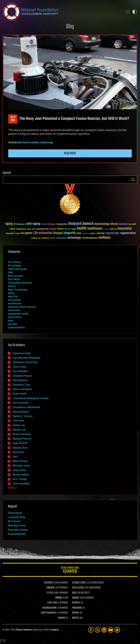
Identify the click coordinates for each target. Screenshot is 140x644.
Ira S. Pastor (20, 479)
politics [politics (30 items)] (93, 234)
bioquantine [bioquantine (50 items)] (62, 224)
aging (11, 293)
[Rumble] (117, 630)
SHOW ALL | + (13, 488)
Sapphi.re (55, 630)
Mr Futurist (14, 521)
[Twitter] (97, 630)
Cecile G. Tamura (23, 416)
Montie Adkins (21, 475)
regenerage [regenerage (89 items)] (112, 233)
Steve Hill (18, 452)
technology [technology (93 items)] (74, 238)
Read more (70, 153)
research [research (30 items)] (34, 238)
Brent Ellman (20, 461)
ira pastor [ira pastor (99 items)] (26, 233)
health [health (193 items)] (82, 229)
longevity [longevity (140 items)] (70, 233)
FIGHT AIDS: (52, 603)
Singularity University (20, 283)
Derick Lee (19, 425)
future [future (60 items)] (60, 229)
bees (10, 321)
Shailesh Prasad (22, 376)
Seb (15, 457)
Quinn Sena (22, 143)
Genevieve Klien (22, 353)
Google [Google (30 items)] (74, 229)
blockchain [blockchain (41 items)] (123, 224)
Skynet (12, 286)
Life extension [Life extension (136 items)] (43, 233)
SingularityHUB (17, 534)
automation (15, 317)
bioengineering (16, 327)
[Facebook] (91, 630)
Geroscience (15, 513)
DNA (10, 272)
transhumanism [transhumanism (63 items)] (90, 238)
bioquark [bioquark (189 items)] (75, 224)
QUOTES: (76, 618)
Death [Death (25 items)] (33, 229)
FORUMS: (62, 618)
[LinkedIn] (104, 630)
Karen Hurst (20, 394)
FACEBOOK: (49, 583)
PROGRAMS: (77, 608)
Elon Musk (14, 279)
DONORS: (59, 598)
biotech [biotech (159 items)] (88, 224)
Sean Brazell (20, 443)
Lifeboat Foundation (24, 630)
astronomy (14, 310)
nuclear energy (46, 143)
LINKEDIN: (50, 588)
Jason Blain (20, 470)
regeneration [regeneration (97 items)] (128, 233)
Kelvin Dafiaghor (22, 389)
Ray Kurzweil (15, 276)
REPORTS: (76, 603)
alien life (13, 296)
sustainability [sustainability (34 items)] (61, 238)
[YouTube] (111, 630)
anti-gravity (14, 300)
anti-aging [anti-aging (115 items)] (33, 224)
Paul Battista (20, 380)
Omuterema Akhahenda (26, 407)
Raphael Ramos (22, 439)
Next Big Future (17, 526)
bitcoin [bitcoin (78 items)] (114, 224)
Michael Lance (21, 466)
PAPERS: (76, 613)
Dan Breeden (20, 371)
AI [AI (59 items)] (15, 224)
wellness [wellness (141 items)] (104, 238)
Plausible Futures (18, 530)
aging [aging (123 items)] (9, 224)
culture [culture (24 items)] (29, 229)
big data (13, 324)
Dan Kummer (20, 403)
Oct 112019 (13, 119)
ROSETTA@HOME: (49, 613)
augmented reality (18, 314)
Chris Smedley (21, 484)
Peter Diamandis (17, 269)
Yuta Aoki (18, 421)
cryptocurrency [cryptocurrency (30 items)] (21, 229)
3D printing (14, 262)
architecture (15, 303)
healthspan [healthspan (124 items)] (95, 229)
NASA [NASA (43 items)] (79, 234)
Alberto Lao (19, 430)
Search (133, 180)
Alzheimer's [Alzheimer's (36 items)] (21, 224)
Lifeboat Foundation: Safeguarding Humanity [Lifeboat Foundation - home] (62, 12)
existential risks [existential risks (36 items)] (42, 229)
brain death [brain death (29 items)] (132, 224)
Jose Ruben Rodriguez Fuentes (31, 398)
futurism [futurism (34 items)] (67, 229)
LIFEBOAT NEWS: (79, 583)
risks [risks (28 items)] (39, 238)
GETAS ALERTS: (78, 588)
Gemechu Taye (21, 385)
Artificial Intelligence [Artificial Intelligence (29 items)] (48, 224)
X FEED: (50, 593)
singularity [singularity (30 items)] (45, 238)
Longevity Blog (16, 517)
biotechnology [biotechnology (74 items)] (102, 224)
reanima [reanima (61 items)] (101, 233)
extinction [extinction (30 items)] (53, 229)
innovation (34, 143)
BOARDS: (76, 598)
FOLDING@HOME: (50, 608)
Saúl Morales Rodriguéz (27, 358)
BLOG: (74, 593)
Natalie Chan (20, 448)
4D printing (14, 266)
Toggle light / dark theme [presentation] (135, 12)
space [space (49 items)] (53, 238)
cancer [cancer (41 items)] (12, 229)
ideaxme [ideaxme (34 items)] (113, 229)
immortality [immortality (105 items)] (124, 229)
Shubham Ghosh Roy (25, 362)
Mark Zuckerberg (18, 290)
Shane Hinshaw (22, 434)
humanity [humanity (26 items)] (106, 229)
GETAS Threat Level (70, 570)
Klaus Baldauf (21, 412)
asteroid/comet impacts (22, 307)
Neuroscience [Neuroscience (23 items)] (86, 234)
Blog (70, 27)
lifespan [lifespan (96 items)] (58, 233)
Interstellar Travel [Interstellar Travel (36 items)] (13, 234)
